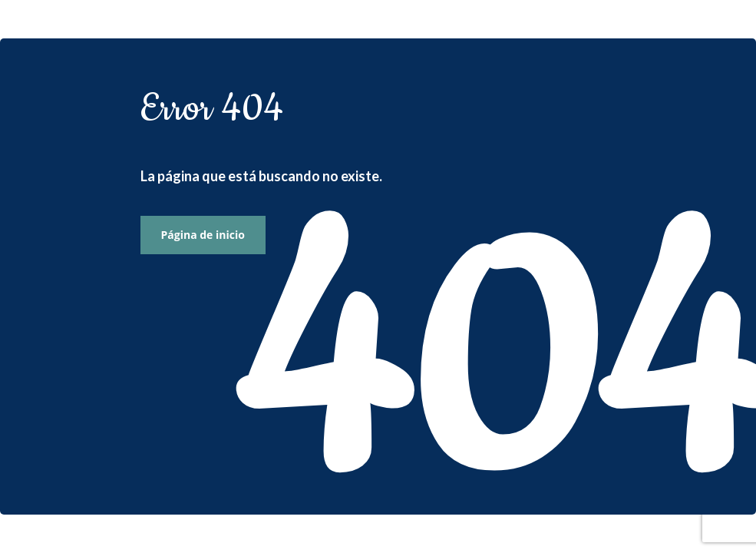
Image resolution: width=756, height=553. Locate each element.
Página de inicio (203, 235)
